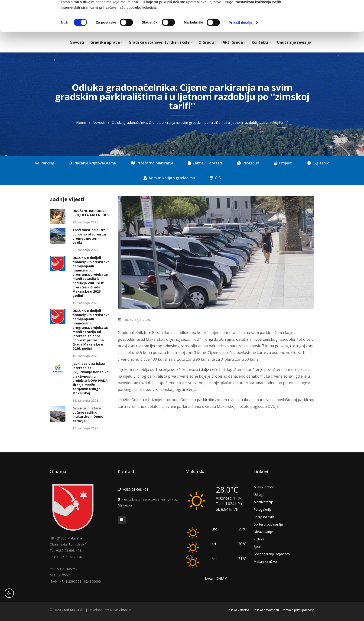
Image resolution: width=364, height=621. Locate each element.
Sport (258, 547)
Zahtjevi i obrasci (205, 163)
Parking (45, 163)
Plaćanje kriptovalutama (93, 163)
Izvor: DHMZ (216, 579)
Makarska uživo (265, 561)
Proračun (248, 163)
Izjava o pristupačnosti (298, 610)
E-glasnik (318, 163)
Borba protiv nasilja (268, 524)
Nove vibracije (120, 610)
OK (325, 12)
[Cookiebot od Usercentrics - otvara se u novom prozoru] (30, 49)
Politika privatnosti (266, 610)
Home (81, 123)
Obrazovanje (263, 532)
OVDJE (273, 406)
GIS (215, 178)
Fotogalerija (263, 509)
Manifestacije (264, 502)
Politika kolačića (238, 610)
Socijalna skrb (264, 517)
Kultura (259, 539)
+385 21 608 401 (136, 489)
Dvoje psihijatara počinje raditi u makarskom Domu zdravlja (88, 415)
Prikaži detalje (240, 49)
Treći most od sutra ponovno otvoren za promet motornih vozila (89, 236)
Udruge (259, 495)
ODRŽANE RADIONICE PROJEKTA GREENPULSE (91, 213)
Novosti (99, 123)
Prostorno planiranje (152, 163)
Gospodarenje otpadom (272, 554)
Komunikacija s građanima (169, 178)
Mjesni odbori (264, 487)
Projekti (283, 163)
